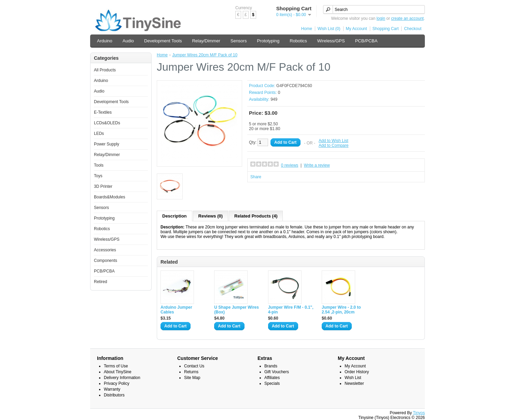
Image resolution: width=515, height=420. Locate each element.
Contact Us (194, 366)
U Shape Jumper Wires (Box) (236, 310)
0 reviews (290, 165)
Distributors (114, 395)
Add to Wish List (333, 141)
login (381, 18)
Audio (128, 41)
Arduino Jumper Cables (176, 310)
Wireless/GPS (331, 41)
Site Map (192, 378)
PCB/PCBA (366, 41)
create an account (407, 18)
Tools (99, 165)
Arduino (105, 41)
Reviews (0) (211, 216)
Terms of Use (116, 366)
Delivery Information (122, 378)
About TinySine (118, 372)
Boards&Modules (109, 197)
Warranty (112, 389)
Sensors (239, 41)
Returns (191, 372)
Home (307, 29)
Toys (98, 176)
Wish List (353, 378)
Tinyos (419, 413)
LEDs (99, 134)
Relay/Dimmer (206, 41)
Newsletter (354, 383)
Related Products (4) (256, 216)
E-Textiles (103, 112)
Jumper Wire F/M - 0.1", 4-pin (291, 310)
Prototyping (268, 41)
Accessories (105, 250)
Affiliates (272, 378)
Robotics (298, 41)
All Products (105, 70)
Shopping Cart (386, 29)
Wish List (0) (329, 29)
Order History (357, 372)
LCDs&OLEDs (107, 123)
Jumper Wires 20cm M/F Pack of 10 (205, 55)
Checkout (413, 29)
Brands (271, 366)
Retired (101, 282)
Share (256, 177)
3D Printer (103, 186)
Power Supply (107, 144)
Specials (272, 383)
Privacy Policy (117, 383)
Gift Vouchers (277, 372)
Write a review (317, 165)
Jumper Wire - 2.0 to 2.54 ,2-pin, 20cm (341, 310)
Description (175, 216)
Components (106, 261)
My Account (357, 29)
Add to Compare (333, 145)
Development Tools (163, 41)
